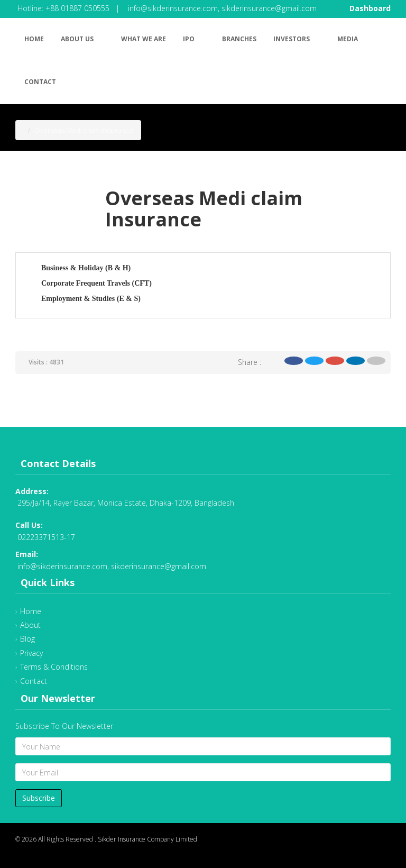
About (30, 625)
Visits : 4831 (46, 362)
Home (34, 39)
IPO (194, 37)
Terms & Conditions (54, 667)
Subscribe (39, 798)
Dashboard (370, 8)
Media (348, 39)
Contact (40, 82)
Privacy (31, 653)
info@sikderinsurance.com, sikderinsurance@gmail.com (222, 8)
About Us (82, 37)
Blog (27, 639)
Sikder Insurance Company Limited (147, 839)
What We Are (144, 39)
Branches (239, 39)
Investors (297, 37)
